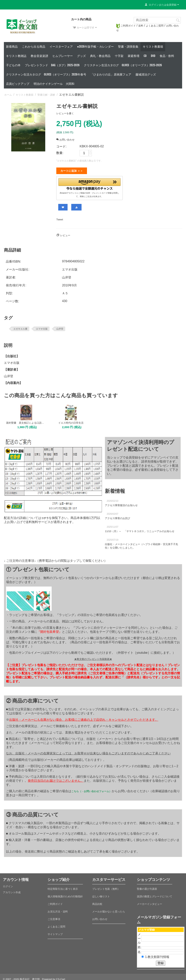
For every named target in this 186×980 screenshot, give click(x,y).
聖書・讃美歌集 (128, 47)
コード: (61, 146)
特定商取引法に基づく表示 (63, 887)
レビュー (65, 234)
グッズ (81, 56)
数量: (60, 153)
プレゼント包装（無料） (106, 887)
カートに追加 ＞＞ (72, 171)
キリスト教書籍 (153, 47)
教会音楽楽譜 (39, 56)
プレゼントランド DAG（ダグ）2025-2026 (52, 65)
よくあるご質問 (155, 26)
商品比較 (97, 902)
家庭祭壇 (134, 56)
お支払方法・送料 (58, 910)
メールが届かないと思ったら (109, 910)
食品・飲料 (167, 56)
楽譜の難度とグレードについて (155, 895)
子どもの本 (13, 65)
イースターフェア (61, 47)
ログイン (8, 885)
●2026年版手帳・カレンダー (95, 47)
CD (145, 56)
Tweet (60, 218)
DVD (153, 56)
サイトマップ (55, 933)
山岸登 (60, 327)
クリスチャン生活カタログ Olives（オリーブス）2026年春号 (46, 74)
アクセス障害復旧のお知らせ (121, 504)
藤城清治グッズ (146, 74)
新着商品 (12, 47)
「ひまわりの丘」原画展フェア (111, 74)
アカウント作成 (12, 891)
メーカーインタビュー (149, 902)
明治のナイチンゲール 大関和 (54, 84)
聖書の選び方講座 (147, 887)
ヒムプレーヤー (63, 56)
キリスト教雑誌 (16, 56)
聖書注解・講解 (46, 95)
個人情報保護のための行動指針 (65, 895)
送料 (141, 26)
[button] (90, 183)
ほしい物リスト (101, 895)
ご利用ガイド (126, 26)
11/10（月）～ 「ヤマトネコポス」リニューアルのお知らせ (140, 530)
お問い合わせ (65, 140)
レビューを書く (65, 113)
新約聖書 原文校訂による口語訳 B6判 (26, 421)
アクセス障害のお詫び (117, 517)
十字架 (119, 56)
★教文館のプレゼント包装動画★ (93, 657)
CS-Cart (60, 978)
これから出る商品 (34, 47)
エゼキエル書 (20, 327)
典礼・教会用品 (100, 56)
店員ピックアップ (18, 84)
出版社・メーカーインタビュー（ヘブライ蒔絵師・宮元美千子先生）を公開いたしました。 (141, 544)
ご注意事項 (54, 918)
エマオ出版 (42, 327)
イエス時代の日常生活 (71, 421)
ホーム (8, 95)
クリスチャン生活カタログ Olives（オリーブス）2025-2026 (123, 65)
